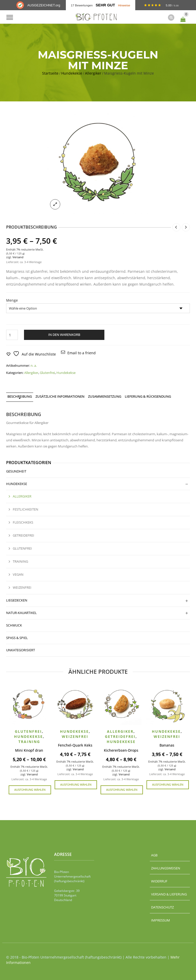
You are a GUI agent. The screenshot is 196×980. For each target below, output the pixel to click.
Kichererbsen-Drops (121, 750)
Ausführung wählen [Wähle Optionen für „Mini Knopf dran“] (30, 789)
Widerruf (159, 881)
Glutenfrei (47, 372)
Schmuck (14, 625)
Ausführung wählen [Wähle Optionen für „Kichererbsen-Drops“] (122, 789)
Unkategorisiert (21, 650)
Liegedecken (17, 600)
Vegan (18, 574)
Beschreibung (20, 396)
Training (20, 561)
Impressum (161, 920)
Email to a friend (82, 353)
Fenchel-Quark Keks (75, 745)
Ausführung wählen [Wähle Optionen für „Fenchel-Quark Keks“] (76, 784)
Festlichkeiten (26, 509)
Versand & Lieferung (169, 894)
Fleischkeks (23, 522)
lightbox (55, 204)
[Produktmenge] (12, 335)
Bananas (167, 745)
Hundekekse (72, 73)
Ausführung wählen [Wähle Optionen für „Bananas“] (168, 784)
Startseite (50, 73)
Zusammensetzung (105, 396)
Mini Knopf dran (29, 750)
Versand (18, 257)
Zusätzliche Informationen (60, 396)
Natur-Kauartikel (21, 612)
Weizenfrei (22, 587)
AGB (154, 855)
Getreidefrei (23, 535)
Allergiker (93, 73)
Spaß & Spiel (17, 637)
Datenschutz (162, 907)
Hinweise (124, 5)
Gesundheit (16, 471)
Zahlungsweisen (166, 868)
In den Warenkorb (64, 334)
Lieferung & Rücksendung (148, 396)
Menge (12, 300)
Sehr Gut (105, 5)
